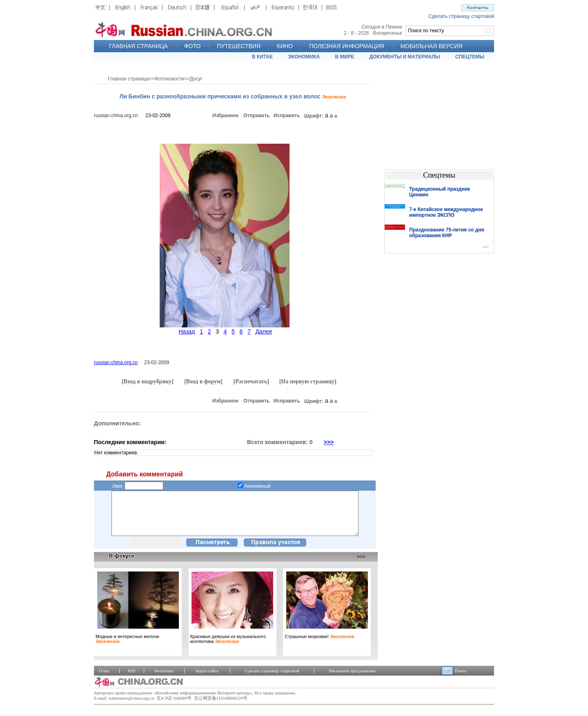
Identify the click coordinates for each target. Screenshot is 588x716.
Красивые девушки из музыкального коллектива (228, 647)
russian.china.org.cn (116, 116)
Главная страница (128, 79)
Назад (187, 331)
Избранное (225, 116)
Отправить (256, 116)
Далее (264, 331)
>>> (329, 442)
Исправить (287, 116)
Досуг (196, 79)
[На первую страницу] (308, 381)
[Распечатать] (251, 381)
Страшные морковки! (319, 645)
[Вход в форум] (203, 381)
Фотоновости (169, 79)
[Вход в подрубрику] (148, 381)
